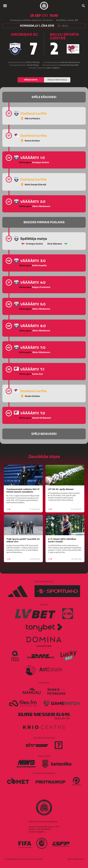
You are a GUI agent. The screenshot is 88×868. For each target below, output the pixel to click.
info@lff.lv (41, 832)
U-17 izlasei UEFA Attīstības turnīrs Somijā (62, 540)
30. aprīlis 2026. (23, 509)
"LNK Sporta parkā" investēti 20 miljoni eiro (23, 540)
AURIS (81, 859)
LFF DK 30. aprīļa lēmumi (61, 489)
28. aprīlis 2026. (23, 559)
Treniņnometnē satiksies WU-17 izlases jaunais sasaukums (23, 490)
